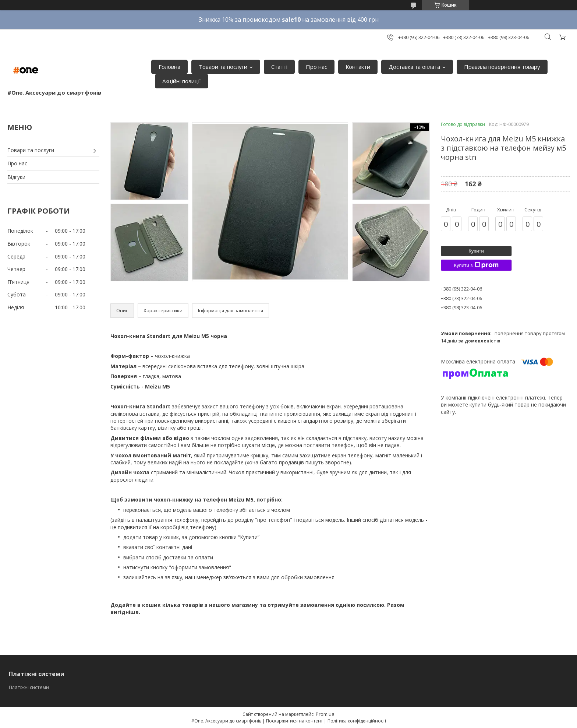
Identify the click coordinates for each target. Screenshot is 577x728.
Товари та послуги (223, 67)
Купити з (476, 265)
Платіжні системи (29, 687)
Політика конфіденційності (357, 721)
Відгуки (16, 177)
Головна (169, 67)
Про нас (316, 67)
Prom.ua (325, 714)
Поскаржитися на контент (294, 721)
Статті (279, 67)
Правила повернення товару (502, 67)
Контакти (358, 67)
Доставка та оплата (414, 67)
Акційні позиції (182, 81)
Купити (476, 251)
